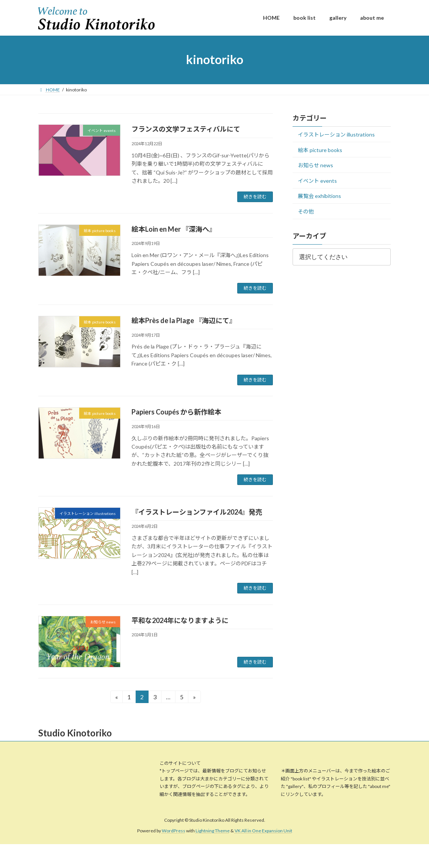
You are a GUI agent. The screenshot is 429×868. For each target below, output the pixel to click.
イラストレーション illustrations (336, 134)
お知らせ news (315, 165)
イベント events (317, 180)
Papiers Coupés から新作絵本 (176, 412)
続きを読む (255, 197)
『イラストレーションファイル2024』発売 (197, 512)
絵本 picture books (320, 150)
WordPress (174, 831)
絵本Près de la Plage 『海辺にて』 (184, 320)
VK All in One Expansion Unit (263, 831)
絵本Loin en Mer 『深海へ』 (174, 229)
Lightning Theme (213, 831)
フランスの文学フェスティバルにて (186, 129)
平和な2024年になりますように (180, 620)
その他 (306, 211)
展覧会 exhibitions (319, 196)
